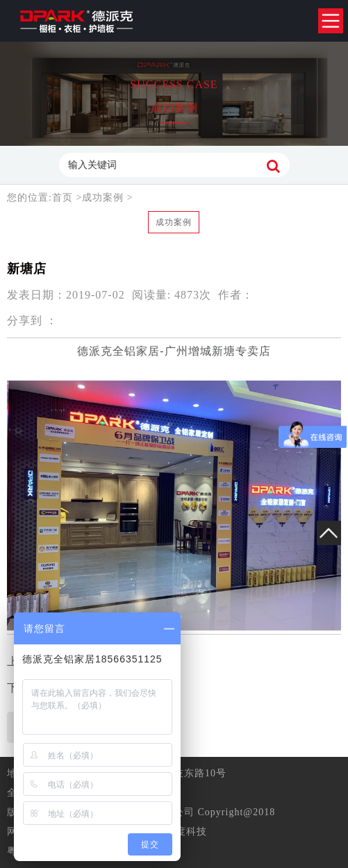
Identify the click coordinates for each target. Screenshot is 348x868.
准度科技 (186, 832)
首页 (64, 198)
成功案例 (103, 198)
